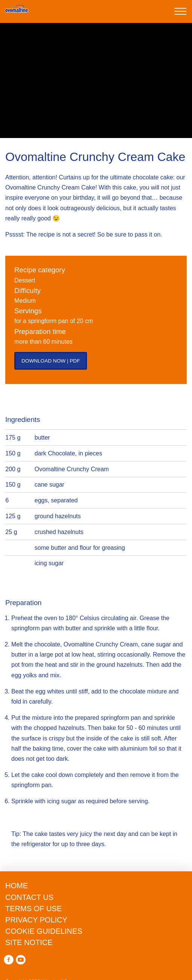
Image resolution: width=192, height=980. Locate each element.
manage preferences (95, 942)
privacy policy (113, 900)
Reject (95, 918)
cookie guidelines (97, 879)
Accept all (96, 966)
